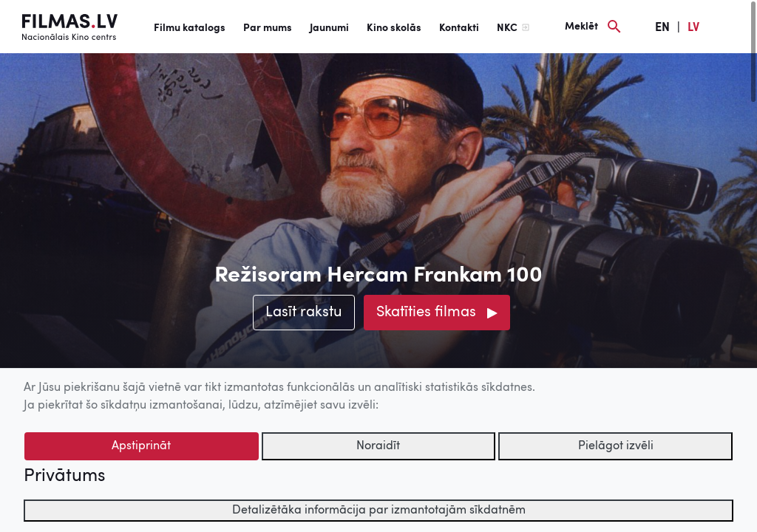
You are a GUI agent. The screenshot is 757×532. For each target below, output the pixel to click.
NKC (507, 28)
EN (662, 28)
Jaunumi (329, 28)
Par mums (268, 28)
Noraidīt (378, 446)
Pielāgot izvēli (616, 446)
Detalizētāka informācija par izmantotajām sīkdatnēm (379, 511)
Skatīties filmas (426, 313)
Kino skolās (394, 28)
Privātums (64, 477)
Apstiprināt (141, 446)
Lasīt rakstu (304, 313)
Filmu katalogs (190, 28)
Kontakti (459, 28)
